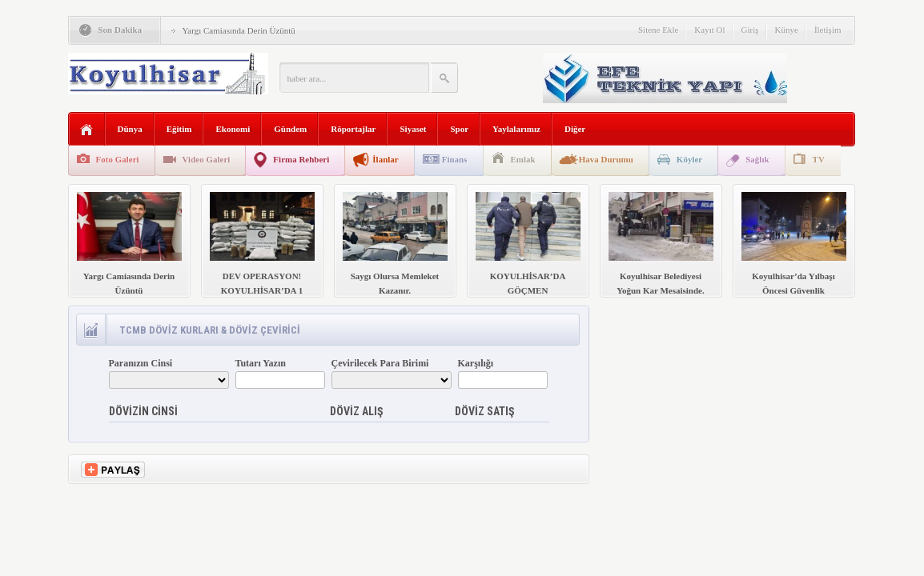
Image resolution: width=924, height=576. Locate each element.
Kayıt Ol (709, 30)
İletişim (828, 30)
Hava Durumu (606, 159)
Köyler (689, 159)
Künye (787, 30)
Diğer (575, 129)
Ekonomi (233, 129)
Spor (459, 129)
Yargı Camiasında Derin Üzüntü (239, 30)
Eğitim (179, 129)
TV (819, 159)
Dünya (130, 129)
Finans (455, 159)
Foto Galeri (118, 159)
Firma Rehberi (301, 159)
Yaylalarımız (516, 129)
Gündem (290, 129)
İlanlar (385, 159)
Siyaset (413, 129)
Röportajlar (353, 129)
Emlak (523, 159)
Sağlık (757, 159)
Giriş (750, 30)
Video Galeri (207, 159)
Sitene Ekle (658, 30)
